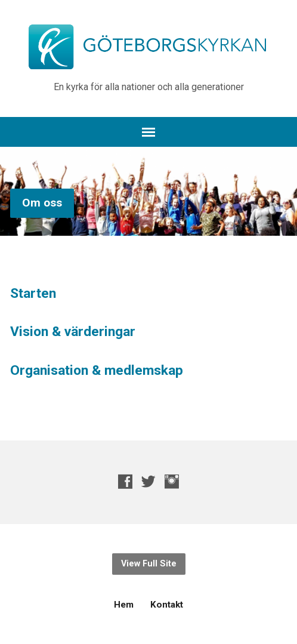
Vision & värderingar (73, 332)
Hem (124, 605)
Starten (33, 293)
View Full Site (149, 564)
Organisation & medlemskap (97, 370)
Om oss (42, 203)
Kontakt (167, 605)
